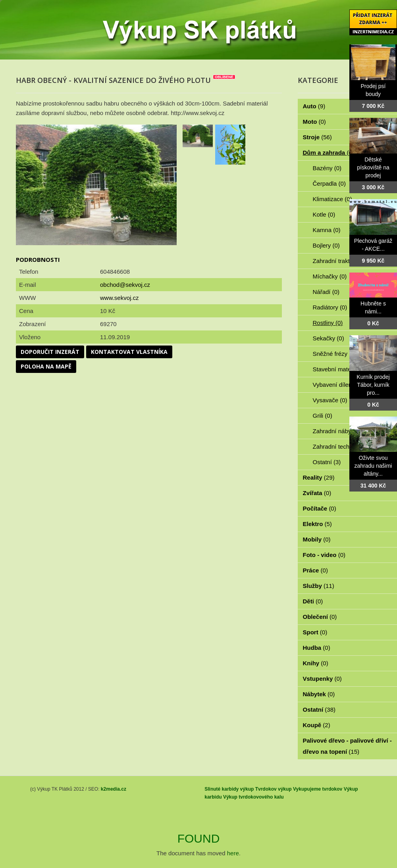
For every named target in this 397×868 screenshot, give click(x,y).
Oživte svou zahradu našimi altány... (373, 466)
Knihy (316, 663)
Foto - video (324, 555)
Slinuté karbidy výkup (229, 789)
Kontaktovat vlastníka (129, 352)
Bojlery (326, 245)
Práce (315, 570)
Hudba (317, 648)
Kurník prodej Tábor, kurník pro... (373, 385)
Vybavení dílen (337, 385)
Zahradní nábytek (340, 431)
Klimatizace (332, 199)
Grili (323, 416)
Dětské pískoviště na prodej (373, 167)
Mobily (317, 539)
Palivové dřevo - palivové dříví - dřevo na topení (347, 746)
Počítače (320, 508)
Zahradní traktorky (341, 261)
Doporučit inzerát (50, 352)
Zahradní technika (341, 446)
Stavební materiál (340, 369)
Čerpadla (329, 183)
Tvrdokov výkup (274, 789)
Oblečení (320, 617)
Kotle (324, 214)
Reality (319, 477)
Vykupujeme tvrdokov (318, 789)
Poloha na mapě (46, 366)
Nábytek (319, 694)
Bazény (327, 168)
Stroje (317, 137)
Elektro (317, 524)
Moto (314, 122)
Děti (313, 601)
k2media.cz (114, 789)
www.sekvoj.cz (119, 298)
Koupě (317, 725)
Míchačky (330, 276)
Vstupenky (322, 679)
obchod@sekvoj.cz (125, 285)
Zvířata (317, 493)
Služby (319, 586)
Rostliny (328, 323)
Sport (315, 632)
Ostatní (327, 462)
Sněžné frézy (335, 354)
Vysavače (330, 400)
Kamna (327, 230)
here (233, 853)
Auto (314, 106)
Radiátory (330, 307)
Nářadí (326, 292)
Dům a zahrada (329, 153)
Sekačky (329, 338)
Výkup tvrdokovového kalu (253, 797)
